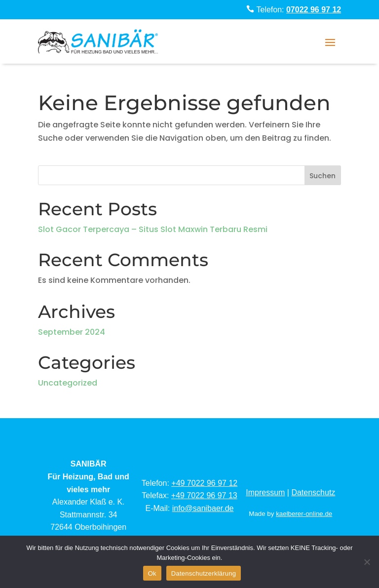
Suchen (322, 176)
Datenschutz (313, 492)
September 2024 (72, 332)
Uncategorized (68, 383)
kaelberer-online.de (304, 514)
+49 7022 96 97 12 (204, 483)
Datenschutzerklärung (204, 573)
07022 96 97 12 (314, 10)
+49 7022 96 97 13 (204, 495)
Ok (152, 573)
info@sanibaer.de (203, 508)
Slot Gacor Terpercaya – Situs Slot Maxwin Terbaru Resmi (153, 229)
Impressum (265, 492)
